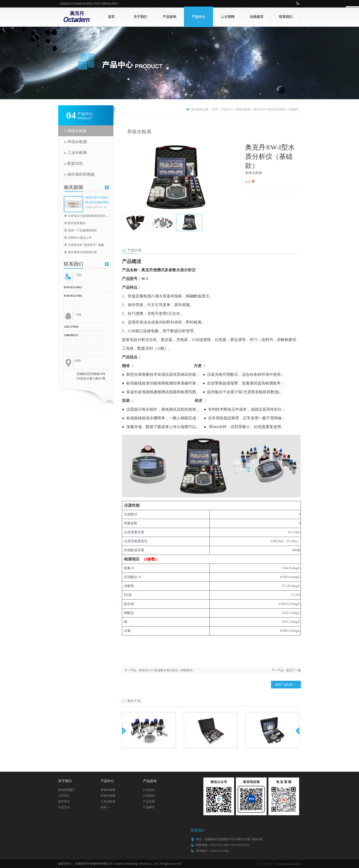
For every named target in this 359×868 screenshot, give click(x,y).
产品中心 (199, 17)
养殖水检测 (77, 131)
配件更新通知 (77, 223)
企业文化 (64, 807)
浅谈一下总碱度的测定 (82, 230)
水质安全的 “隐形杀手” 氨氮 (86, 245)
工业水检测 (77, 153)
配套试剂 (75, 163)
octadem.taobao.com (289, 864)
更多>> (105, 807)
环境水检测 (77, 142)
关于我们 (140, 17)
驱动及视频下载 (67, 790)
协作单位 (64, 801)
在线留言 (257, 17)
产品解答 (149, 807)
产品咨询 (169, 17)
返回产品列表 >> (286, 685)
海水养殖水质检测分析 (82, 252)
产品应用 (149, 801)
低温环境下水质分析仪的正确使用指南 (97, 200)
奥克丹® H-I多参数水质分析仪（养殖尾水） (167, 670)
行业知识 (149, 790)
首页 (111, 17)
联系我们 (286, 17)
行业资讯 (149, 796)
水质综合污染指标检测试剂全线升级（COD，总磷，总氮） (106, 216)
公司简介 (64, 796)
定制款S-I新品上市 (80, 238)
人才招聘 (228, 17)
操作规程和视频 (81, 174)
